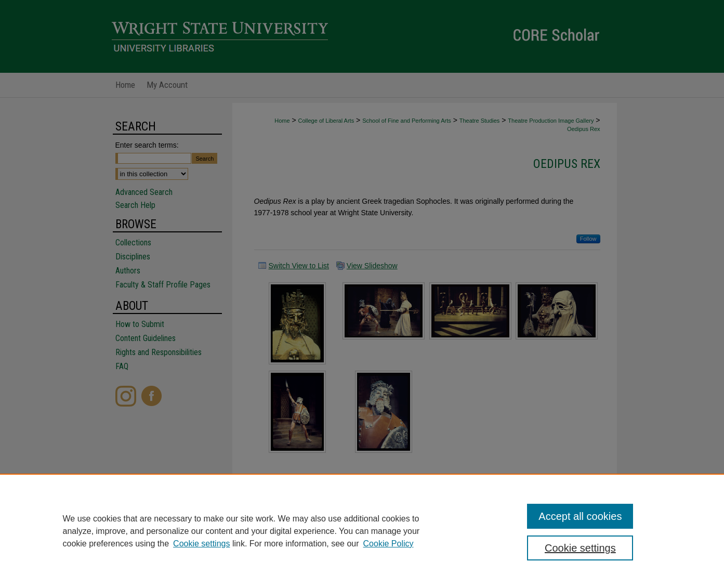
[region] (362, 531)
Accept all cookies (580, 516)
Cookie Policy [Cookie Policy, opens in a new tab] (389, 544)
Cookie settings (201, 544)
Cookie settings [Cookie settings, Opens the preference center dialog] (580, 548)
